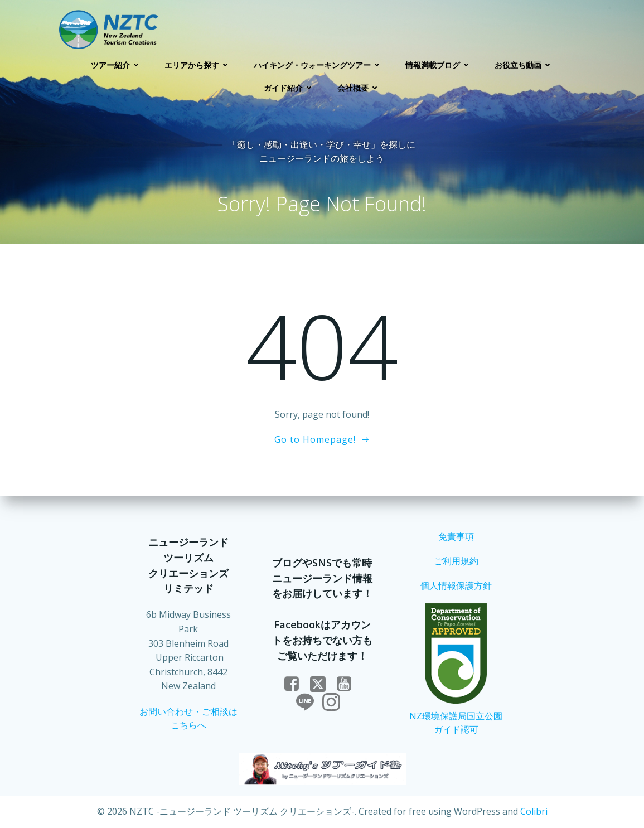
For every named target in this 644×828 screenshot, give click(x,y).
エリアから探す (198, 65)
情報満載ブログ (439, 65)
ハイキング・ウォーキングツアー (318, 65)
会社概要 (359, 88)
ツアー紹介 (117, 65)
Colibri (534, 811)
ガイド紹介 (289, 88)
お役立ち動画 (524, 65)
